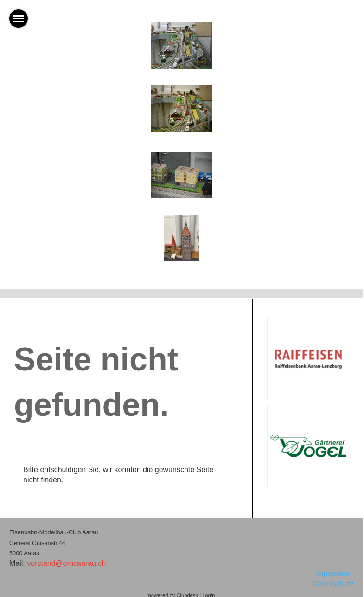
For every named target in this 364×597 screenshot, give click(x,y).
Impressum (334, 574)
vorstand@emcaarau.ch (66, 563)
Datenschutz (333, 584)
